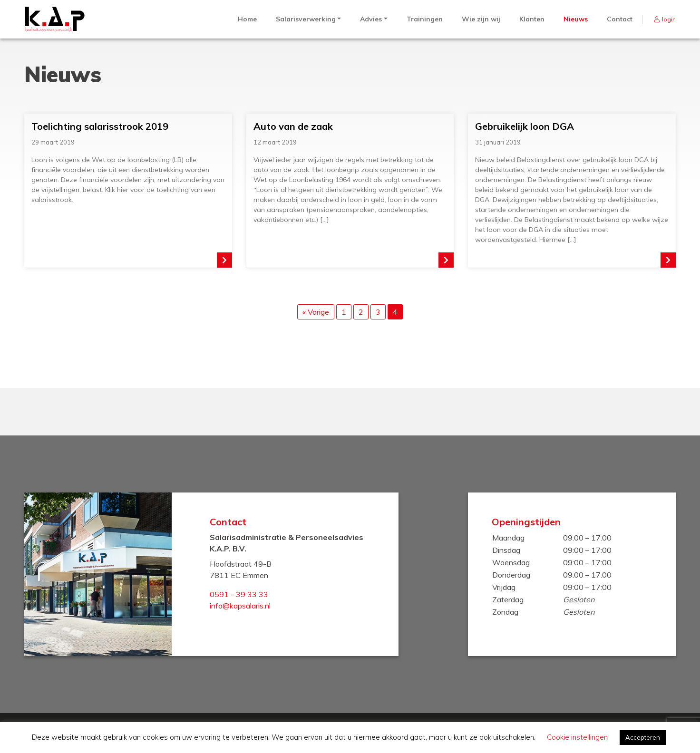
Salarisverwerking (306, 19)
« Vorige (316, 312)
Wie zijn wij (481, 19)
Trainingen (425, 19)
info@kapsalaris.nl (240, 606)
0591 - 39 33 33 (239, 594)
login (669, 19)
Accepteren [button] (643, 737)
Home (247, 19)
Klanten (532, 19)
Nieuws (576, 19)
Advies (371, 19)
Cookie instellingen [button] (577, 737)
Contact (620, 19)
